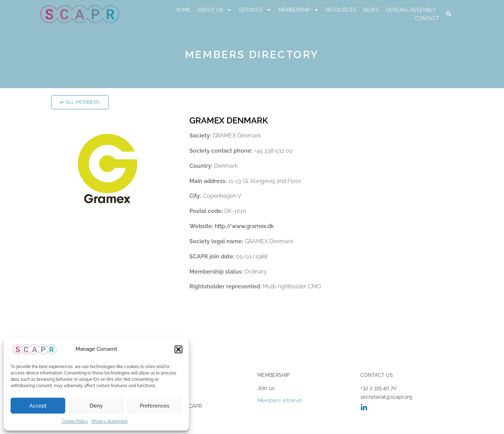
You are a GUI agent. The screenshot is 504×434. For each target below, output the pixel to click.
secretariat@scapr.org (386, 397)
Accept (38, 406)
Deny (96, 406)
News (371, 10)
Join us (266, 388)
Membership (299, 10)
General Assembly (411, 10)
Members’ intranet (280, 401)
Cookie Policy (75, 421)
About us (215, 10)
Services (255, 10)
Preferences (154, 406)
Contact (427, 18)
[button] (178, 349)
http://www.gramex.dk (244, 226)
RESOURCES (341, 10)
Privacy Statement (110, 421)
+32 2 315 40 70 (378, 388)
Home (183, 10)
